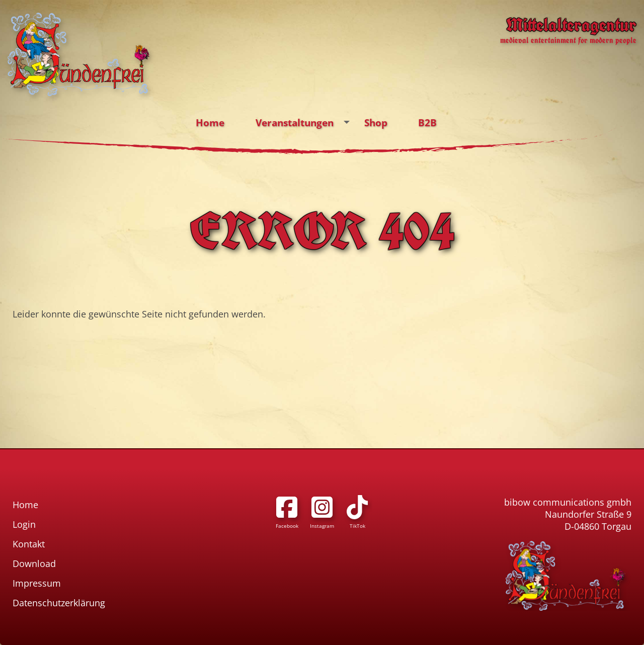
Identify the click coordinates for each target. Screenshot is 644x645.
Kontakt (29, 544)
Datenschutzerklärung (59, 603)
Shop (376, 123)
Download (34, 563)
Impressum (37, 583)
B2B (427, 123)
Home (210, 123)
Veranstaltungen (305, 123)
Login (24, 524)
